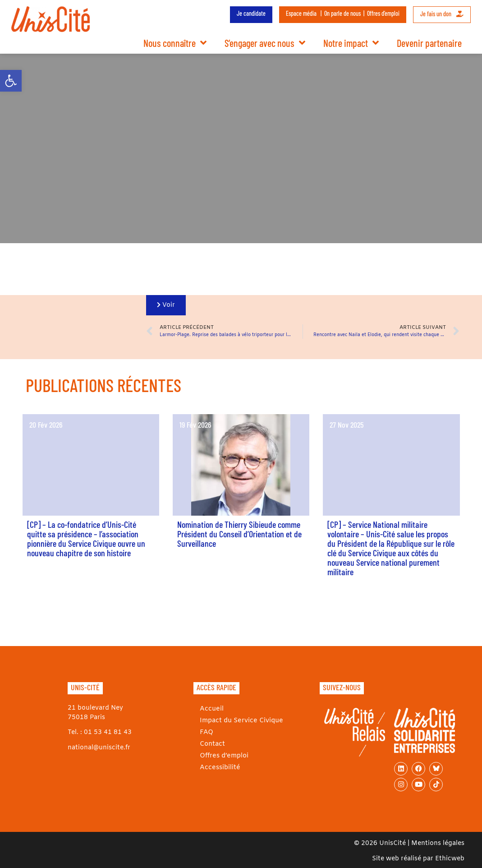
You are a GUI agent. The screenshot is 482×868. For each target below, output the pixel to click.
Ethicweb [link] (450, 859)
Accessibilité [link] (218, 768)
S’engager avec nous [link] (265, 43)
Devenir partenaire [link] (429, 43)
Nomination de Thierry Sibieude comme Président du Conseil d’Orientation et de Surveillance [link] (239, 534)
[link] (11, 81)
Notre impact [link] (351, 43)
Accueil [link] (210, 709)
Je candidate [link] (251, 13)
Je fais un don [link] (442, 14)
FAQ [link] (205, 732)
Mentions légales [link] (438, 843)
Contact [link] (211, 744)
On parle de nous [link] (342, 13)
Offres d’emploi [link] (383, 13)
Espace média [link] (301, 13)
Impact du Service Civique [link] (239, 721)
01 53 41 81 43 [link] (108, 732)
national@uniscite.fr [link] (99, 748)
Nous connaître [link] (175, 43)
